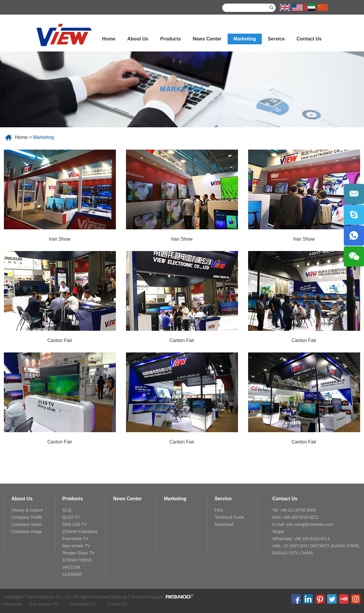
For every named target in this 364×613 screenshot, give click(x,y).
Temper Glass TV (78, 553)
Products (170, 39)
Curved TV (117, 604)
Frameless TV (75, 539)
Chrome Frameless (80, 532)
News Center (207, 39)
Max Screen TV (43, 604)
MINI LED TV (75, 524)
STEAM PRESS (77, 560)
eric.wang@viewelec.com (310, 524)
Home (109, 39)
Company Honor (27, 524)
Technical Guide (230, 517)
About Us (138, 39)
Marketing (245, 39)
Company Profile (27, 517)
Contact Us (309, 39)
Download (224, 524)
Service (276, 39)
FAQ (219, 510)
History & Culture (27, 510)
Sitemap (119, 597)
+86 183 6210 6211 (312, 539)
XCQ (67, 510)
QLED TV (71, 517)
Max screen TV (76, 546)
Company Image (27, 532)
